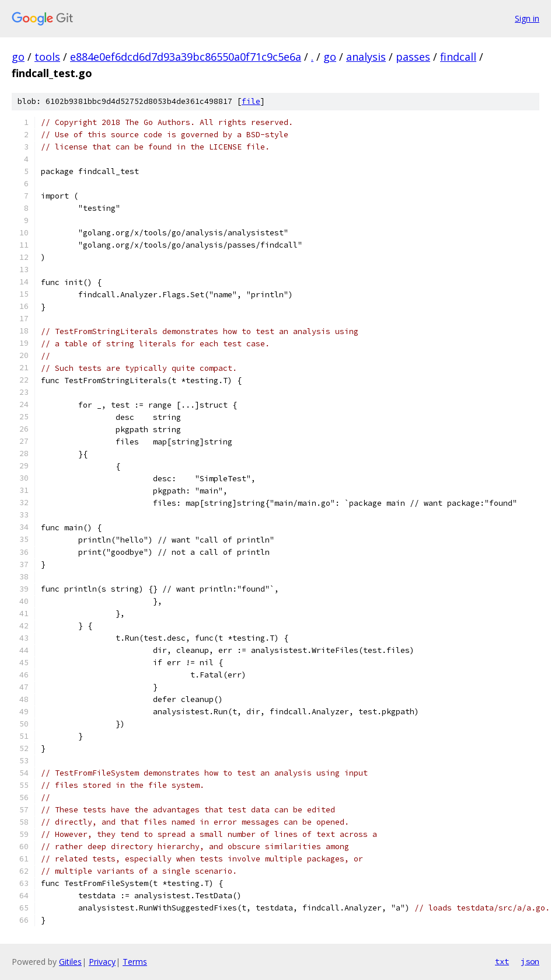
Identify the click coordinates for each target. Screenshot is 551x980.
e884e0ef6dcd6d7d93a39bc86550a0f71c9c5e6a (186, 57)
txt (502, 961)
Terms (135, 962)
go (18, 57)
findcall (458, 57)
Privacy (102, 962)
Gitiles (70, 962)
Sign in (527, 18)
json (530, 961)
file (251, 101)
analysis (366, 57)
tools (47, 57)
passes (413, 57)
